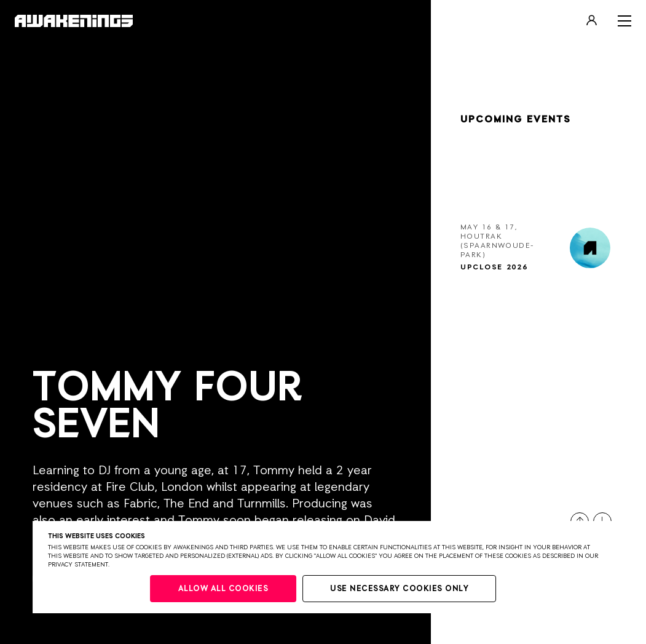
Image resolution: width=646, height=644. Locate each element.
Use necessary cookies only (399, 589)
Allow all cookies (223, 589)
